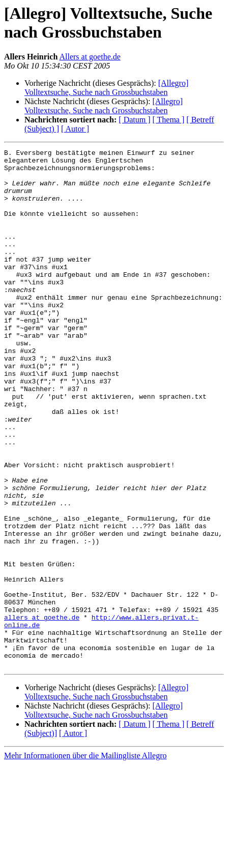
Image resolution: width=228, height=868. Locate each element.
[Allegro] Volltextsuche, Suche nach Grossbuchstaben (106, 88)
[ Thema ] (169, 120)
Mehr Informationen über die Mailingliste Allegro (85, 859)
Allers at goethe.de (90, 57)
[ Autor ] (75, 129)
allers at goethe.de (42, 712)
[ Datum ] (134, 120)
